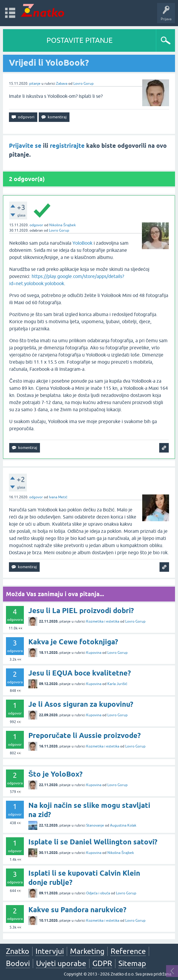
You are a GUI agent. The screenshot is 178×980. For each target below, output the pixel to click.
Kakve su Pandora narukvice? (77, 910)
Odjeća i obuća (98, 893)
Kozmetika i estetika (103, 621)
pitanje (35, 84)
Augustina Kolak (123, 825)
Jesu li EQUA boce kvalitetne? (80, 673)
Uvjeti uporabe (61, 963)
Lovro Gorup (83, 84)
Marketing (87, 951)
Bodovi (18, 963)
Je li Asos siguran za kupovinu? (81, 704)
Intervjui (50, 951)
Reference (128, 951)
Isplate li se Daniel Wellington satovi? (93, 842)
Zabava (62, 84)
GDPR (102, 963)
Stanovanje (95, 825)
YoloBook (83, 243)
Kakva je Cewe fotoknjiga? (73, 642)
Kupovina (94, 653)
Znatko (18, 951)
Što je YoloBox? (55, 774)
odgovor (36, 225)
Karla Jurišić (117, 684)
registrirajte (67, 146)
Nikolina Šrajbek (62, 225)
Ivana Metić (58, 497)
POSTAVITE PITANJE (80, 40)
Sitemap (132, 963)
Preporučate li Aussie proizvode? (85, 735)
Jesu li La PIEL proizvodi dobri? (81, 611)
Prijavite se (25, 146)
